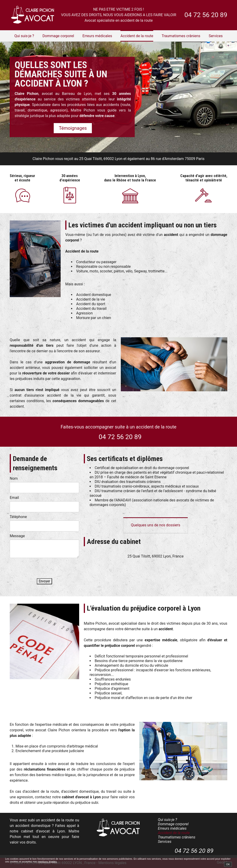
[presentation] (45, 569)
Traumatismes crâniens (181, 36)
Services (216, 36)
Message (17, 536)
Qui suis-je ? (24, 36)
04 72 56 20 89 (206, 15)
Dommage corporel (58, 36)
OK (228, 864)
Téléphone (18, 517)
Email (14, 498)
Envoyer (44, 581)
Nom (14, 478)
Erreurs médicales (97, 36)
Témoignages (73, 128)
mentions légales (47, 862)
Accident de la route (137, 36)
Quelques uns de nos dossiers (155, 525)
